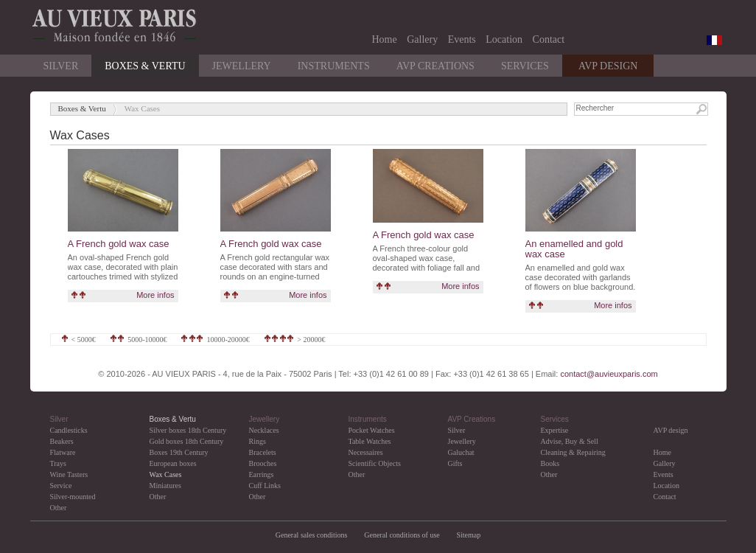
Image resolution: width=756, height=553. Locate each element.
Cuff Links (265, 486)
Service (61, 486)
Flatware (63, 452)
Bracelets (263, 452)
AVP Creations (435, 66)
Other (59, 508)
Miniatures (165, 486)
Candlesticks (69, 430)
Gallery (422, 39)
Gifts (455, 463)
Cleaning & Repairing (573, 452)
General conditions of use (402, 535)
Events (462, 39)
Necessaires (366, 452)
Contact (549, 39)
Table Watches (370, 441)
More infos (155, 295)
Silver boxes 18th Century (188, 430)
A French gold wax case (119, 244)
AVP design (671, 430)
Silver (61, 66)
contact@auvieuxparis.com (609, 374)
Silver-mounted (73, 497)
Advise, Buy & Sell (570, 441)
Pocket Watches (372, 430)
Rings (258, 441)
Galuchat (461, 452)
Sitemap (468, 535)
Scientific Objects (375, 463)
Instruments (334, 66)
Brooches (263, 463)
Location (504, 39)
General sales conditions (312, 535)
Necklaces (264, 430)
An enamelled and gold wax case (574, 249)
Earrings (262, 474)
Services (525, 66)
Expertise (555, 430)
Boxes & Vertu (145, 66)
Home (385, 39)
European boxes (173, 463)
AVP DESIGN (608, 66)
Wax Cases (166, 474)
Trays (58, 463)
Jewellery (242, 66)
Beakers (62, 441)
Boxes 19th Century (179, 452)
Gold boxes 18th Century (187, 441)
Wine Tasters (69, 474)
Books (550, 463)
